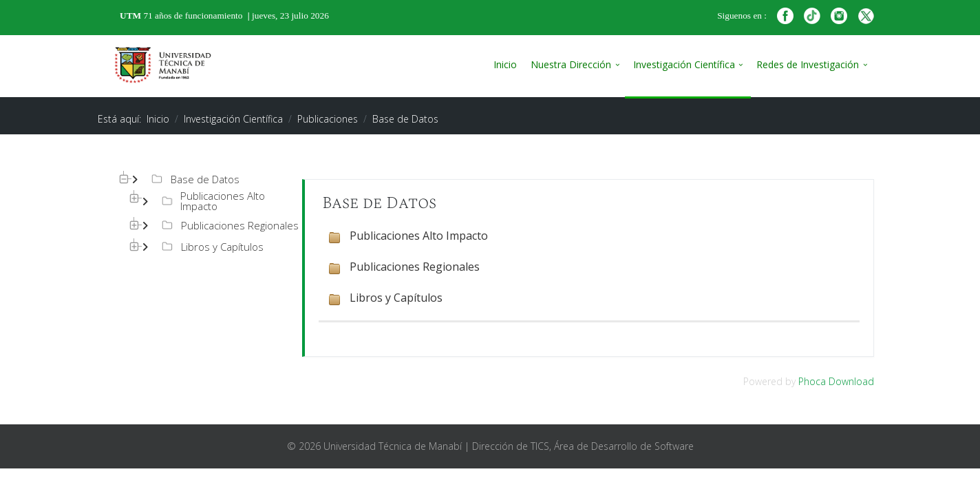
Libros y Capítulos (211, 247)
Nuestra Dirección (571, 64)
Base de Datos (194, 179)
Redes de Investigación (808, 64)
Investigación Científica (684, 64)
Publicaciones (328, 119)
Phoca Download (836, 381)
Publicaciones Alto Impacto (212, 201)
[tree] (196, 214)
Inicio (505, 64)
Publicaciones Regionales (229, 225)
